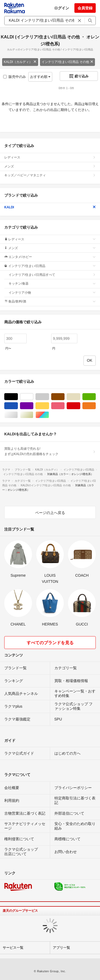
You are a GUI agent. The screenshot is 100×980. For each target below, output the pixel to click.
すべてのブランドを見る (50, 643)
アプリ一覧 (61, 948)
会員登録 (85, 8)
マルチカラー (49, 415)
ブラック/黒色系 (18, 397)
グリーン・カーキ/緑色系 (96, 397)
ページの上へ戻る (50, 513)
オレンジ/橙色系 (96, 406)
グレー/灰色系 (49, 397)
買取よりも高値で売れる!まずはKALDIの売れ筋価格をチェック (50, 451)
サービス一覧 (13, 948)
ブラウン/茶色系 (64, 397)
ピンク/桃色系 (64, 406)
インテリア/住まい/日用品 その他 (67, 62)
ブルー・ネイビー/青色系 (18, 406)
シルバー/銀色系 (18, 415)
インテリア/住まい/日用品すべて (52, 275)
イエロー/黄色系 (49, 406)
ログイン (62, 8)
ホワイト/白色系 (33, 397)
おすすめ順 (40, 77)
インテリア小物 (52, 293)
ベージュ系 (80, 397)
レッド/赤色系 (80, 406)
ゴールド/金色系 (33, 415)
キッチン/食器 (52, 284)
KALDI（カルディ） (20, 62)
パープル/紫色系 (33, 406)
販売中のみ (15, 77)
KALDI (50, 207)
